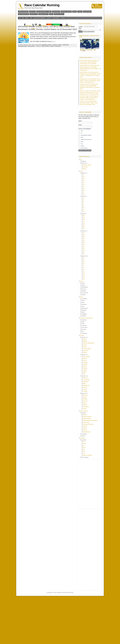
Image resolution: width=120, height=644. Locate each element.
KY (84, 256)
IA (83, 247)
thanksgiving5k (23, 68)
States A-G (84, 220)
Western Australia (87, 502)
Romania (85, 442)
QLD (84, 494)
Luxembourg (86, 426)
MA (84, 262)
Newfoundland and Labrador (90, 467)
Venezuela (84, 380)
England (84, 208)
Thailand (84, 362)
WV (84, 324)
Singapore (84, 361)
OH (84, 295)
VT (84, 318)
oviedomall (65, 66)
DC (84, 235)
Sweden (85, 451)
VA (84, 316)
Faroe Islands (86, 403)
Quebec (85, 477)
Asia (81, 343)
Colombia (84, 372)
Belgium (85, 388)
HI (83, 245)
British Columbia (87, 463)
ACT (84, 488)
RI (83, 304)
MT (84, 275)
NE (84, 283)
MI (84, 268)
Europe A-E (85, 384)
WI (84, 322)
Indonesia (84, 351)
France (85, 407)
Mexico (83, 482)
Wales (84, 215)
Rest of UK (84, 210)
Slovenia (85, 447)
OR (84, 299)
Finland (85, 405)
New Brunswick (87, 465)
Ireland (85, 418)
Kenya (83, 332)
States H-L (84, 243)
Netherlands (86, 432)
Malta (84, 430)
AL (84, 221)
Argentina (84, 366)
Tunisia (83, 341)
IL (83, 250)
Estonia (85, 399)
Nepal (83, 359)
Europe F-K (85, 401)
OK (84, 297)
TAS (84, 498)
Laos (83, 353)
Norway (85, 434)
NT (84, 492)
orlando (55, 66)
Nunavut (85, 473)
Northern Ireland (87, 212)
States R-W (85, 303)
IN (83, 252)
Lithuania (85, 424)
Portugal (85, 438)
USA (81, 218)
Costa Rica (84, 374)
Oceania (82, 485)
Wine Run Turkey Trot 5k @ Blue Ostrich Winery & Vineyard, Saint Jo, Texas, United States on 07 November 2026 (90, 139)
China (83, 347)
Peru (83, 378)
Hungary (85, 415)
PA (84, 300)
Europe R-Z (85, 440)
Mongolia (84, 357)
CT (84, 233)
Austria (85, 386)
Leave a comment (55, 68)
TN (84, 310)
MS (84, 273)
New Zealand (85, 504)
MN (84, 270)
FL (84, 239)
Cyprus (85, 393)
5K (40, 66)
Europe (82, 382)
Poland (85, 436)
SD (84, 308)
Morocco (84, 335)
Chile (83, 370)
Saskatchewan (87, 478)
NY (84, 293)
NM (84, 289)
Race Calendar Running (42, 5)
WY (84, 326)
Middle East (85, 355)
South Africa (85, 339)
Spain (84, 449)
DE (84, 237)
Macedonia (86, 428)
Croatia (85, 391)
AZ (84, 227)
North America (84, 457)
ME (84, 266)
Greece (85, 413)
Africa (82, 328)
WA (84, 320)
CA (84, 229)
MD (84, 264)
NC (84, 279)
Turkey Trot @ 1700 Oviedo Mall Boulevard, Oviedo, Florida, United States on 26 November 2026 (89, 149)
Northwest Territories (88, 471)
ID (83, 248)
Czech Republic (87, 395)
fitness (50, 66)
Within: (80, 28)
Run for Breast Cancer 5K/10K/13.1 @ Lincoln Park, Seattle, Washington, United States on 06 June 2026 (90, 109)
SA (84, 496)
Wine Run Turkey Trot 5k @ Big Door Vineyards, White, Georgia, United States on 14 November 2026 (89, 144)
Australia (84, 486)
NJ (84, 287)
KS (84, 254)
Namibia (84, 337)
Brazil (83, 368)
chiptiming (45, 66)
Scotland (85, 213)
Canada (84, 459)
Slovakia (85, 446)
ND (84, 281)
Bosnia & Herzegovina (89, 390)
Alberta (85, 461)
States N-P (84, 278)
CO (84, 231)
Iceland (85, 416)
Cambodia (84, 345)
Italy (84, 420)
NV (84, 291)
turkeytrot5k (31, 68)
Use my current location (89, 32)
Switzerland (86, 453)
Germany (85, 409)
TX (84, 312)
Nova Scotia (86, 469)
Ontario (85, 475)
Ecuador (84, 376)
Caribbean (84, 481)
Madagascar (85, 334)
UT (84, 314)
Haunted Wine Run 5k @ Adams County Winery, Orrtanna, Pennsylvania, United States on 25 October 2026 (90, 127)
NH (84, 285)
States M (84, 260)
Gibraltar (85, 411)
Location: (81, 26)
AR (84, 225)
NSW (84, 490)
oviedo (60, 66)
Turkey (85, 455)
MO (84, 272)
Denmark (85, 397)
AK (84, 223)
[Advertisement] (48, 32)
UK (81, 206)
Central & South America (87, 365)
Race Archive (45, 68)
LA (84, 258)
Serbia (85, 444)
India (83, 349)
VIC (84, 500)
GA (84, 241)
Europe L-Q (85, 422)
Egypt (83, 330)
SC (84, 306)
